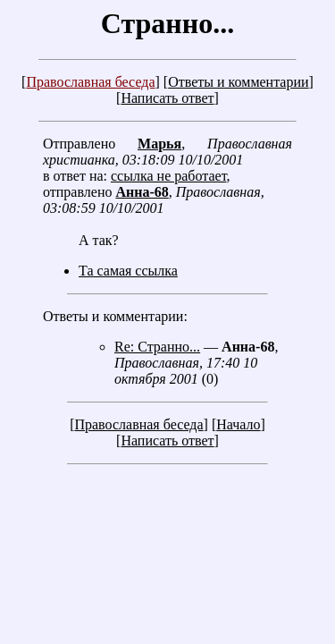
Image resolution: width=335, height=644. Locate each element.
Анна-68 (142, 192)
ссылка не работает (168, 176)
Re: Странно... (157, 347)
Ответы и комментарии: (115, 316)
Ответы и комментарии (238, 82)
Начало (238, 424)
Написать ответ (167, 98)
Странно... (167, 23)
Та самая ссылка (128, 271)
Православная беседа (90, 82)
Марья (159, 144)
